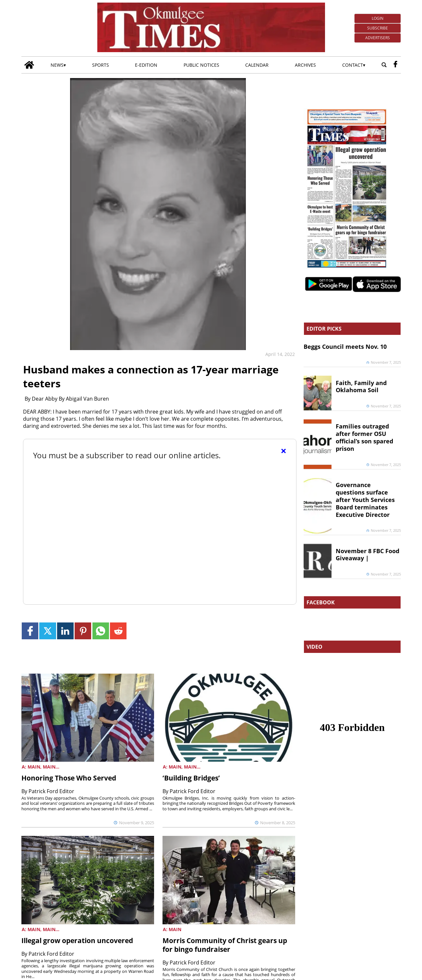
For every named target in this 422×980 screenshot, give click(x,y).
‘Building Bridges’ (191, 778)
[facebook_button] (395, 65)
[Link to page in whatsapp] (101, 631)
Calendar (257, 65)
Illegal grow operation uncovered (77, 940)
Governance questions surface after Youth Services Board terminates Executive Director (365, 500)
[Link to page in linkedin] (65, 631)
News (57, 65)
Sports (101, 65)
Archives (305, 65)
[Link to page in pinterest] (83, 631)
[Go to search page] (384, 65)
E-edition (146, 65)
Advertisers (378, 38)
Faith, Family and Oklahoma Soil (361, 387)
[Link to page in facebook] (30, 631)
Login (378, 18)
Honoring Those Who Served (69, 778)
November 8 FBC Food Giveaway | (368, 555)
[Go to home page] (29, 65)
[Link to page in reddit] (118, 631)
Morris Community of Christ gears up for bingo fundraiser (225, 945)
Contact (353, 65)
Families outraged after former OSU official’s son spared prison (364, 437)
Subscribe (378, 28)
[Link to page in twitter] (48, 631)
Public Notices (201, 65)
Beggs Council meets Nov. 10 (345, 347)
